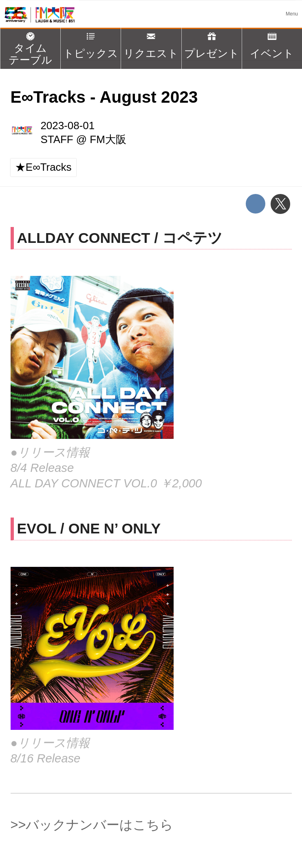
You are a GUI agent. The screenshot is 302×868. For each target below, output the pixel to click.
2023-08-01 (67, 126)
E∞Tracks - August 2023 (104, 97)
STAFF (57, 139)
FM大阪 (108, 139)
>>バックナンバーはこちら (92, 825)
